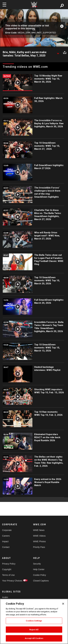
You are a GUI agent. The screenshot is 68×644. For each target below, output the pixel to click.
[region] (34, 621)
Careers (6, 536)
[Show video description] (58, 52)
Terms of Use (8, 575)
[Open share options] (65, 52)
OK (34, 30)
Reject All (34, 630)
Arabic (5, 597)
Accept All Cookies (34, 638)
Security (37, 564)
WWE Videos (39, 536)
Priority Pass (39, 547)
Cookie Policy (40, 575)
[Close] (63, 604)
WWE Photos (39, 541)
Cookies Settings (34, 621)
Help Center (39, 569)
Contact (6, 547)
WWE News (39, 530)
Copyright (7, 569)
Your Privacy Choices (10, 581)
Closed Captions (41, 581)
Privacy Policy (9, 564)
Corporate (7, 530)
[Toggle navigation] (4, 5)
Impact (5, 541)
